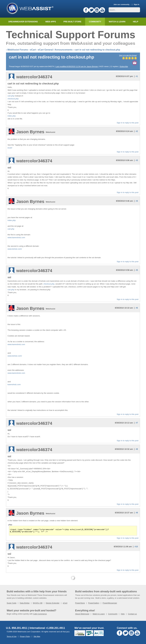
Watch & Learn (117, 22)
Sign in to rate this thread (128, 55)
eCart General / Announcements (55, 50)
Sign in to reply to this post (128, 123)
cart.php (11, 96)
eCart (33, 50)
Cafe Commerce (40, 615)
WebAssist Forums (18, 50)
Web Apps (51, 22)
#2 (137, 131)
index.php (12, 116)
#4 (137, 201)
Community (95, 22)
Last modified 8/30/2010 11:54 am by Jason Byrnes (77, 66)
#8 (137, 449)
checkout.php (13, 99)
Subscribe (124, 66)
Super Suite (12, 604)
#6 (137, 308)
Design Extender (53, 604)
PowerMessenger (110, 604)
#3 (137, 160)
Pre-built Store (72, 22)
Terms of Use (12, 637)
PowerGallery (94, 604)
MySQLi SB (38, 604)
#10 (136, 547)
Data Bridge (25, 604)
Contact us (132, 615)
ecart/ (10, 148)
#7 (137, 423)
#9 (137, 513)
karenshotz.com (14, 384)
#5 (137, 270)
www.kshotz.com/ (15, 249)
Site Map (37, 637)
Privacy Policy (25, 637)
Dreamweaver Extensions (23, 22)
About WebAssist (82, 615)
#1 (137, 76)
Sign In (137, 4)
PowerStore (80, 604)
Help (123, 615)
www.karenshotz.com (16, 237)
